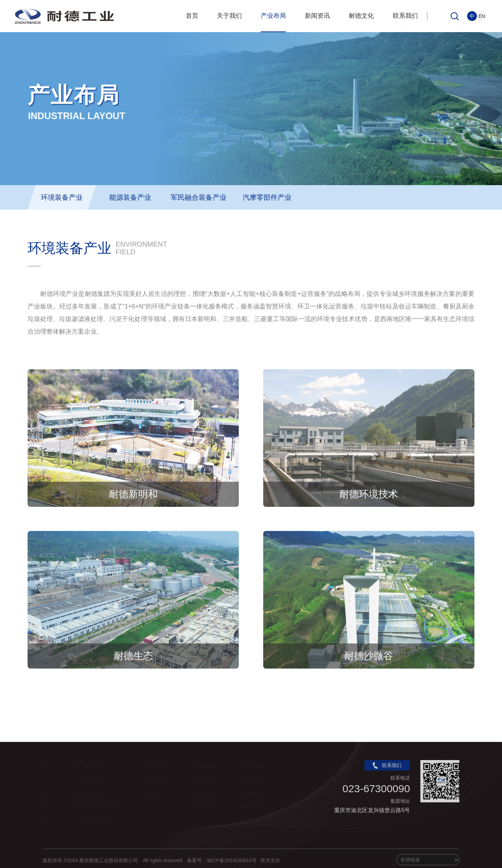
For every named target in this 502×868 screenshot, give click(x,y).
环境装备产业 (62, 197)
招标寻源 (256, 794)
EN (482, 16)
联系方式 (256, 806)
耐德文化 (361, 16)
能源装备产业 (130, 197)
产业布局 (273, 16)
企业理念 (206, 783)
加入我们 (256, 783)
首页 (192, 16)
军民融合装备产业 (199, 197)
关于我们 (229, 16)
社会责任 (206, 806)
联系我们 (405, 16)
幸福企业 (206, 794)
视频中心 (156, 794)
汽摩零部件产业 (267, 197)
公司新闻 (156, 783)
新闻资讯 (317, 16)
